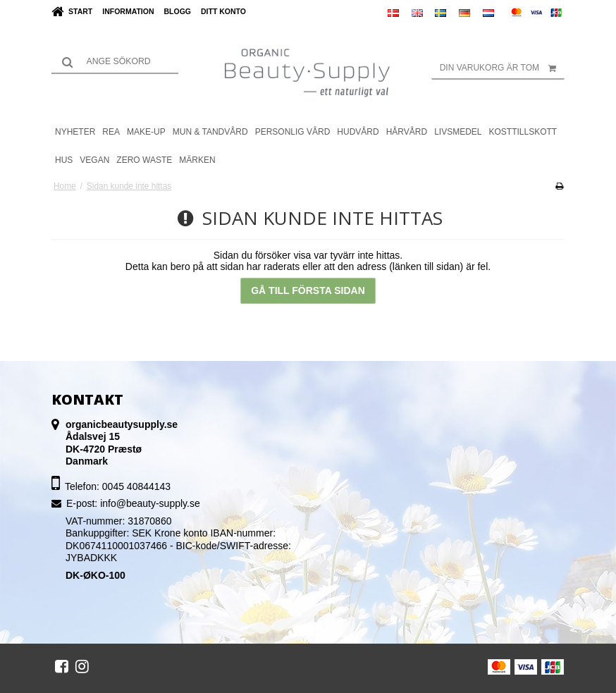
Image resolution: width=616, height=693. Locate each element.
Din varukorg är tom (502, 68)
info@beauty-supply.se (150, 503)
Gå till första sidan (308, 290)
